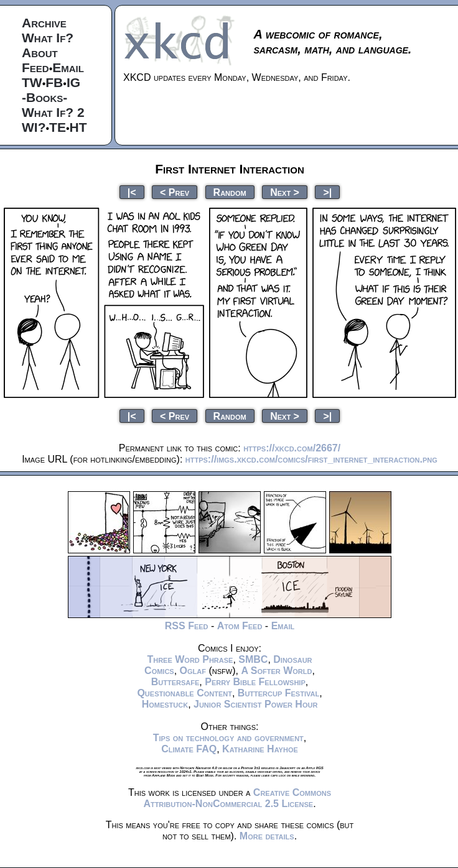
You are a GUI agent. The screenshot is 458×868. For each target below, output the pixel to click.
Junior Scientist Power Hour (255, 704)
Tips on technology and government (228, 738)
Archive (44, 23)
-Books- (44, 97)
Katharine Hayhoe (260, 749)
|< (132, 192)
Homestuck (165, 704)
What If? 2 (53, 112)
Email (68, 67)
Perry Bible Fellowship (255, 682)
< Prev (175, 192)
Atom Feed (240, 626)
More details (267, 836)
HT (78, 127)
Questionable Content (185, 693)
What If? (48, 38)
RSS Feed (187, 626)
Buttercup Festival (278, 693)
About (40, 53)
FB (54, 82)
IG (73, 82)
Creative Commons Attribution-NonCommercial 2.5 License (237, 798)
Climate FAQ (189, 749)
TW (32, 82)
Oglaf (193, 671)
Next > (285, 192)
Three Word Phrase (190, 659)
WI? (34, 127)
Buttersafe (175, 682)
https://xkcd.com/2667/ (292, 448)
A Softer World (276, 671)
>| (327, 192)
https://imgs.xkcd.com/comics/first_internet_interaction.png (311, 459)
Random (230, 192)
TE (58, 127)
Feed (35, 67)
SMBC (253, 659)
